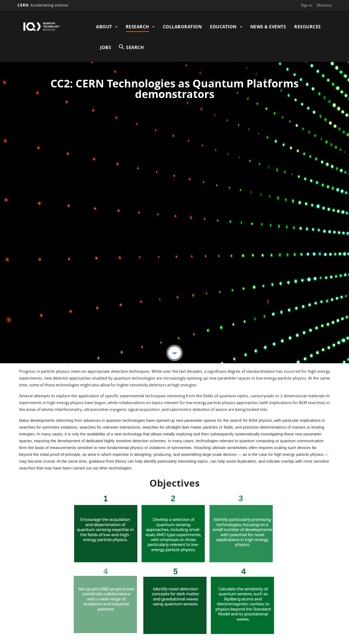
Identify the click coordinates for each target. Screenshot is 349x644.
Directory (324, 5)
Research (137, 27)
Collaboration (182, 27)
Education (223, 27)
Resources (308, 27)
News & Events (268, 27)
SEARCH (135, 47)
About (104, 27)
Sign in (307, 5)
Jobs (106, 47)
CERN (43, 5)
